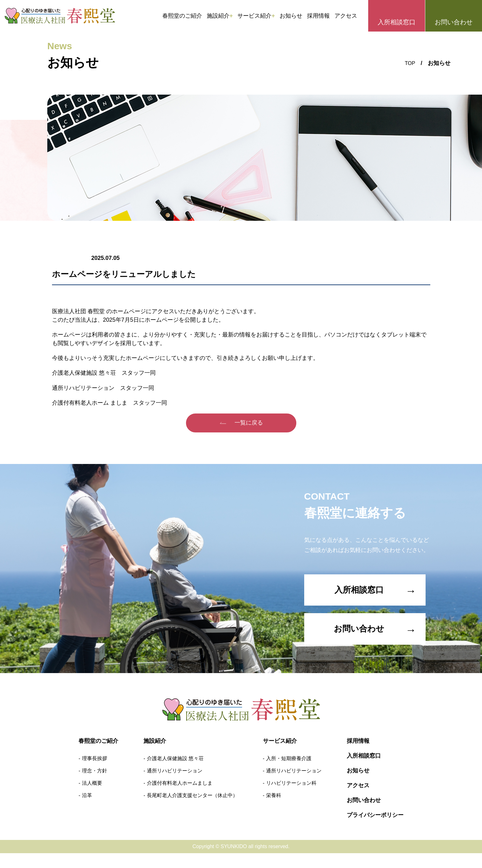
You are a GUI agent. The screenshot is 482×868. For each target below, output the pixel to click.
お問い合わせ (454, 22)
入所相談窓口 (397, 22)
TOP (409, 63)
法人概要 (92, 798)
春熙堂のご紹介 (182, 16)
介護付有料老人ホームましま (180, 798)
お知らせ (291, 16)
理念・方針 (95, 786)
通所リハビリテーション (175, 786)
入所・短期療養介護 (289, 773)
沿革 (87, 810)
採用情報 (318, 16)
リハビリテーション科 (291, 798)
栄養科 (274, 810)
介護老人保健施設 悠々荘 (175, 773)
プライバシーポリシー (375, 830)
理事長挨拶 (95, 773)
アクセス (346, 16)
